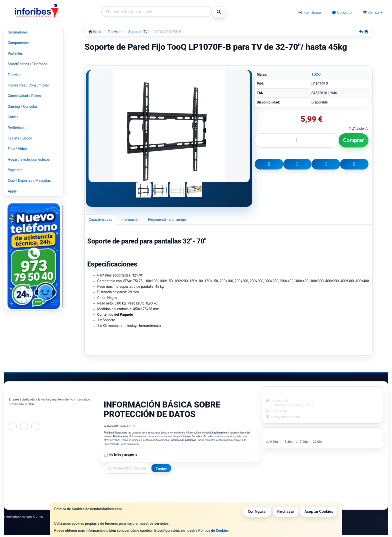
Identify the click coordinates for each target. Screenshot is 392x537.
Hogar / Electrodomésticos (29, 159)
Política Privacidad (118, 489)
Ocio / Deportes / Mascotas (29, 180)
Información (130, 219)
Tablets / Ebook (20, 138)
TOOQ (316, 74)
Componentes (19, 43)
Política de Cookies (213, 530)
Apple (12, 191)
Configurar (257, 511)
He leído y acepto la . (139, 455)
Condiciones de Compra (122, 494)
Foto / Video (17, 149)
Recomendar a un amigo (167, 219)
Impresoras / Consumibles (28, 85)
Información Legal (197, 483)
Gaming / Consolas (23, 106)
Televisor (15, 75)
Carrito (373, 12)
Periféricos (16, 128)
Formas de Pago (195, 494)
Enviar (161, 469)
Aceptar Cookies (319, 511)
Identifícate (309, 12)
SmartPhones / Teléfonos (28, 64)
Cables (13, 117)
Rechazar (286, 511)
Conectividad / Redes (24, 96)
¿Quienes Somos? (118, 499)
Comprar (353, 140)
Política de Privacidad (151, 444)
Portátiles (15, 53)
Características (100, 219)
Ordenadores (18, 32)
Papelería (15, 170)
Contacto (342, 12)
